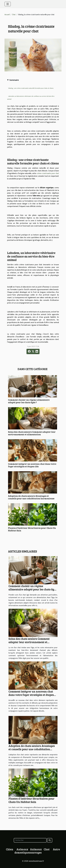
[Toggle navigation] (8, 4)
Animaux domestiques (22, 851)
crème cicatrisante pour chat (48, 173)
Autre (56, 849)
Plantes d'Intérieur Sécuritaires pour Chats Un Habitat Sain (32, 529)
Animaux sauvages (36, 851)
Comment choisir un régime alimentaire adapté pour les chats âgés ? (29, 401)
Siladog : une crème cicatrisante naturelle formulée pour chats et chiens (31, 88)
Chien (10, 849)
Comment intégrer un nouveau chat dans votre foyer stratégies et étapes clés (32, 465)
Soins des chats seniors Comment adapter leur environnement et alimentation (32, 433)
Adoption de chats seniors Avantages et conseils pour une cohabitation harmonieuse (31, 497)
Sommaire (14, 80)
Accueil (7, 15)
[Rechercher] (30, 840)
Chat (14, 15)
